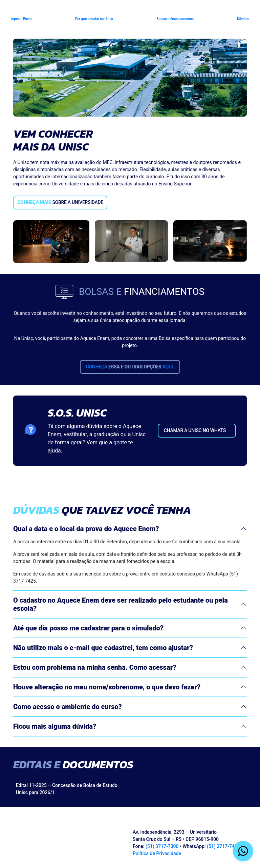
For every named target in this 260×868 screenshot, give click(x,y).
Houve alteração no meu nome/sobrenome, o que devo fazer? (107, 687)
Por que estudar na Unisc (94, 19)
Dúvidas (243, 19)
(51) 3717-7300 (162, 846)
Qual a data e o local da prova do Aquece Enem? (86, 529)
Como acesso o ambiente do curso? (68, 707)
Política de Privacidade (157, 853)
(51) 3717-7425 (223, 846)
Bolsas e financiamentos (175, 19)
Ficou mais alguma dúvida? (55, 726)
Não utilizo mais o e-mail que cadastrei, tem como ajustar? (103, 648)
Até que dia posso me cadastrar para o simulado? (88, 628)
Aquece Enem (21, 19)
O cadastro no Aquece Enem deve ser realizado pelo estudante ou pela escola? (121, 604)
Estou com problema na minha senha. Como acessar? (95, 667)
